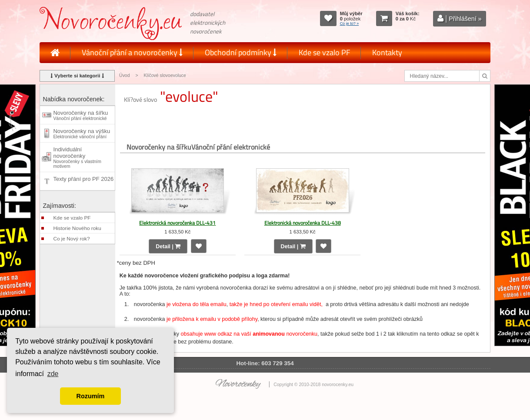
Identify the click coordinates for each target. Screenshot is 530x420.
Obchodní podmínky (241, 52)
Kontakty (387, 52)
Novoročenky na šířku (80, 115)
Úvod (124, 75)
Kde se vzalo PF (324, 52)
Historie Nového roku (77, 228)
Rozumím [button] (91, 396)
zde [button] (53, 374)
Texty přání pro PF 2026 (83, 181)
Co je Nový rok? (71, 239)
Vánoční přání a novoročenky (132, 52)
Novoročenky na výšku (82, 133)
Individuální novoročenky (77, 157)
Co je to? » (350, 23)
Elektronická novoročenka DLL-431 (177, 223)
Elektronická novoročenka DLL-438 (303, 223)
